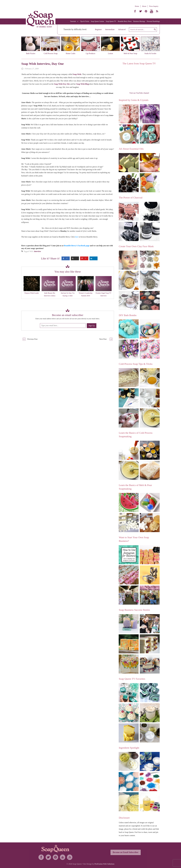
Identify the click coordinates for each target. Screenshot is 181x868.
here (77, 237)
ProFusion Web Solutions (104, 864)
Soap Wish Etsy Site (62, 84)
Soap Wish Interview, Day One (43, 64)
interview (37, 251)
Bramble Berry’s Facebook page (77, 246)
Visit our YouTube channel (139, 93)
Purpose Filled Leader (32, 293)
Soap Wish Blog (82, 84)
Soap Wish (77, 74)
